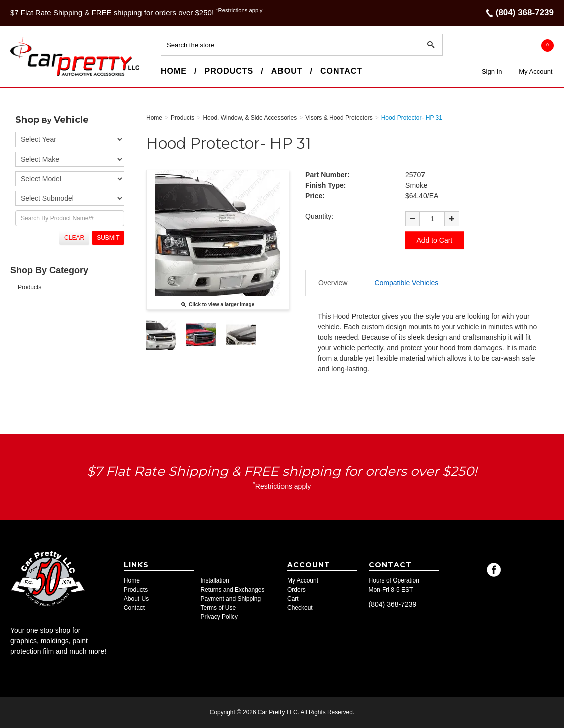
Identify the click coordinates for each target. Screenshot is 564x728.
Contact (341, 71)
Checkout (300, 608)
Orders (296, 590)
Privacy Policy (219, 617)
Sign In (492, 71)
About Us (136, 599)
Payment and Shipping (231, 599)
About (287, 71)
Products (229, 71)
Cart (293, 599)
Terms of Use (218, 608)
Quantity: (319, 216)
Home (174, 71)
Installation (215, 580)
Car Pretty (28, 76)
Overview (333, 282)
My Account (536, 71)
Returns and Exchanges (232, 590)
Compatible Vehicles (406, 282)
